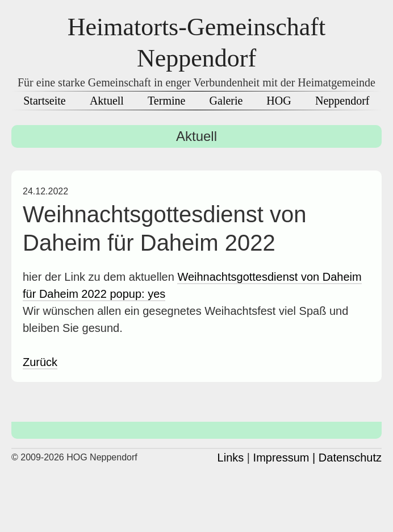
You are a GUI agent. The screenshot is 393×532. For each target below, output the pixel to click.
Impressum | (285, 458)
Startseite (44, 101)
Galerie (226, 101)
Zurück (40, 362)
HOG (279, 101)
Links (231, 458)
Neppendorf (342, 101)
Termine (166, 101)
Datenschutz (350, 458)
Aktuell (107, 101)
